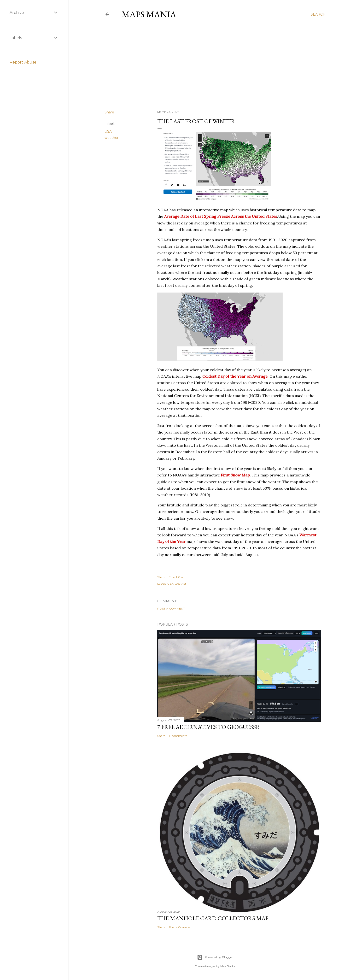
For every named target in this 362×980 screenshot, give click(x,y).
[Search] (318, 14)
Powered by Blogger (215, 957)
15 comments (178, 736)
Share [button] (109, 112)
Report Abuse (23, 62)
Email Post (176, 577)
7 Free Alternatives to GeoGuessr (209, 727)
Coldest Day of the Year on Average (235, 376)
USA (108, 131)
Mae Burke (228, 966)
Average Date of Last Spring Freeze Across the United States (221, 216)
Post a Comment (171, 608)
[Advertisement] (215, 65)
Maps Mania (149, 14)
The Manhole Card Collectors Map (213, 918)
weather (111, 138)
